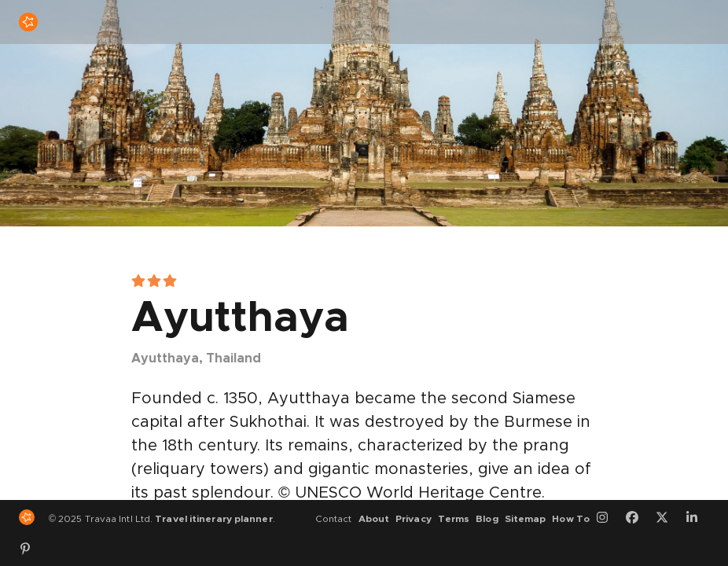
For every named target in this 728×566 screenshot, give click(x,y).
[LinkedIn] (697, 519)
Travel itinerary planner (213, 519)
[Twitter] (667, 519)
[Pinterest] (31, 549)
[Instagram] (608, 519)
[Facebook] (638, 519)
